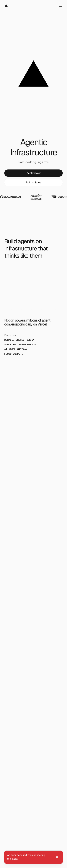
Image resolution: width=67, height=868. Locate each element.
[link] (33, 173)
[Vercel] (6, 6)
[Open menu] (59, 6)
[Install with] (15, 842)
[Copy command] (59, 842)
